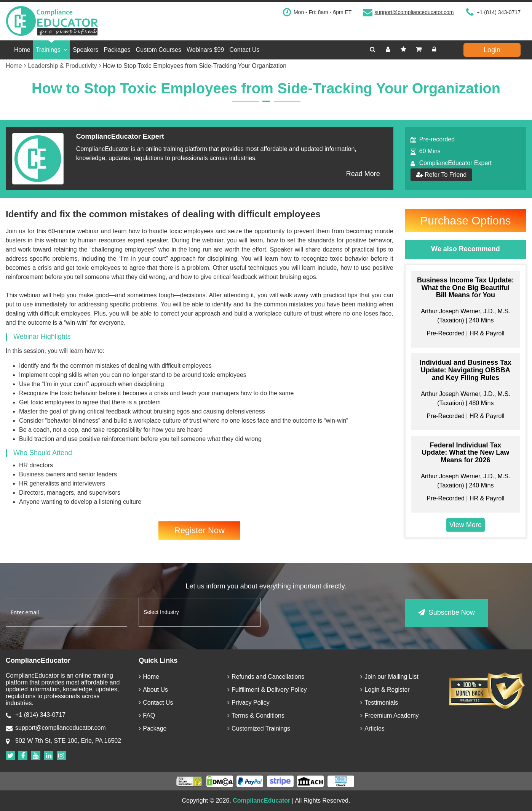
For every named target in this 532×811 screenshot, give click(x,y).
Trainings (52, 50)
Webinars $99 (205, 50)
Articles (372, 728)
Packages (117, 50)
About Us (153, 690)
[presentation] (330, 613)
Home (22, 50)
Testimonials (379, 703)
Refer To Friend (441, 175)
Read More (363, 174)
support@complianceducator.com (414, 12)
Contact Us (244, 50)
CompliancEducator (261, 801)
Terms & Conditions (256, 716)
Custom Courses (159, 50)
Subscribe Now (447, 612)
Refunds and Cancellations (266, 677)
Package (153, 728)
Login (492, 50)
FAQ (147, 716)
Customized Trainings (259, 728)
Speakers (86, 50)
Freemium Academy (389, 716)
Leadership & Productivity (64, 66)
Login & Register (385, 690)
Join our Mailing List (389, 677)
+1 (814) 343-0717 (498, 12)
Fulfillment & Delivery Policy (267, 690)
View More (466, 525)
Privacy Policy (248, 703)
